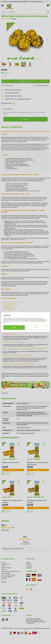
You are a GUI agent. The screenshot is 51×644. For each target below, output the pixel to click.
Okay (14, 328)
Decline (37, 328)
